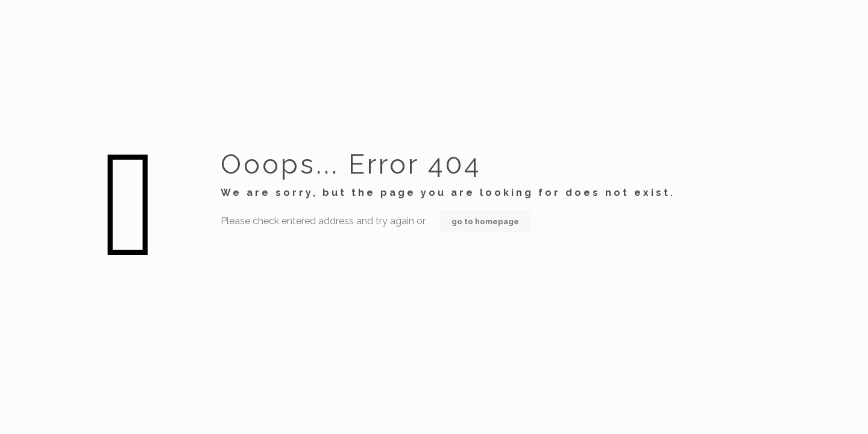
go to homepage (485, 222)
